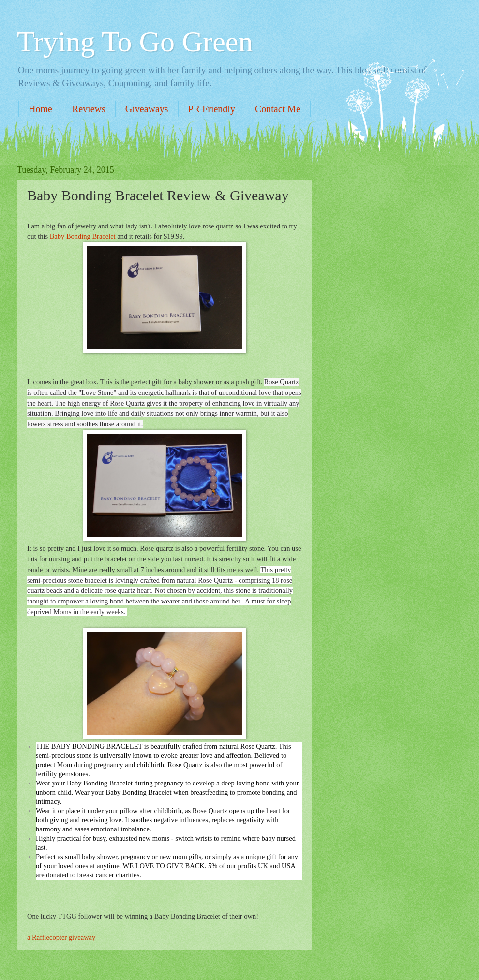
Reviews (89, 109)
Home (40, 109)
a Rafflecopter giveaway (61, 937)
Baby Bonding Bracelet (83, 236)
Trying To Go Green (135, 42)
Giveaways (147, 109)
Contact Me (278, 109)
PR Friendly (212, 109)
